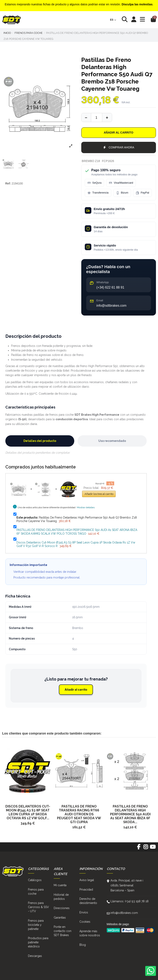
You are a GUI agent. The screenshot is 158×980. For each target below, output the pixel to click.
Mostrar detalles (86, 507)
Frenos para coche (36, 892)
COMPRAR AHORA (119, 147)
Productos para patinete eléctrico (38, 942)
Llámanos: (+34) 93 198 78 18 (130, 901)
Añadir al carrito (118, 133)
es (113, 20)
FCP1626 (108, 161)
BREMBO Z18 (91, 161)
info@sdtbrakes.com (124, 913)
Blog (83, 945)
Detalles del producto (40, 441)
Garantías (60, 918)
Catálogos (35, 880)
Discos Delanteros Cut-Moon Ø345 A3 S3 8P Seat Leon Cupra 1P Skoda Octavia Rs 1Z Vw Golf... (28, 812)
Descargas (35, 956)
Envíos (84, 912)
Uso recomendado (112, 441)
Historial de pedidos (61, 897)
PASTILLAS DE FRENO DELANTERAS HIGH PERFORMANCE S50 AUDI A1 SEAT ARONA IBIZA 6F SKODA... (130, 814)
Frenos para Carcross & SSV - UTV (38, 907)
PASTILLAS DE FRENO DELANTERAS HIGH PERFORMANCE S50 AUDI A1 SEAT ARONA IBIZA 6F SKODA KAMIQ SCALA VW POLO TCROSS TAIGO (77, 532)
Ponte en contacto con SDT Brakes (63, 931)
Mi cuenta (60, 885)
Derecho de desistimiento (88, 901)
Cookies (85, 922)
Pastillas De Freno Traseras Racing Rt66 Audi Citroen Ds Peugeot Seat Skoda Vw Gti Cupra (79, 814)
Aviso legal (87, 880)
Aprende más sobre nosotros (90, 933)
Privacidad (86, 890)
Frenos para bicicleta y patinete (36, 925)
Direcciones (62, 908)
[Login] (134, 20)
